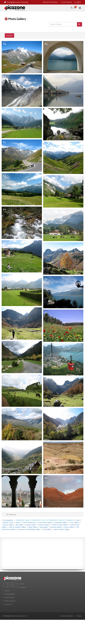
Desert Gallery (69, 527)
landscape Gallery (61, 522)
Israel (78, 520)
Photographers (10, 594)
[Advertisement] (43, 553)
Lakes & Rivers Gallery (62, 529)
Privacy (79, 616)
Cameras (23, 587)
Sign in (78, 2)
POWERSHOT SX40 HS (56, 520)
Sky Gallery (20, 525)
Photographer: (8, 520)
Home (22, 584)
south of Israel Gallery (60, 525)
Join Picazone (66, 2)
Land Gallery (47, 529)
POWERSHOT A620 (22, 520)
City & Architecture (29, 522)
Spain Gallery (33, 527)
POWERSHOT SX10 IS (39, 520)
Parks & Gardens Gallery (17, 527)
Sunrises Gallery (44, 525)
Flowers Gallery (8, 525)
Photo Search (9, 597)
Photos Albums (10, 601)
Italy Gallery (44, 527)
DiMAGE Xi (70, 520)
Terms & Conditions (67, 616)
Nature (18, 522)
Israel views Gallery (45, 522)
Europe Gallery (31, 525)
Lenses (7, 591)
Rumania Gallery (56, 527)
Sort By (9, 35)
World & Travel (8, 522)
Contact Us (9, 604)
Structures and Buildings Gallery (29, 529)
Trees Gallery (74, 522)
